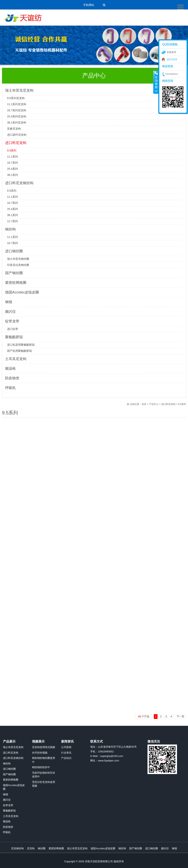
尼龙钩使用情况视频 (44, 747)
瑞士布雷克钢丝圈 (18, 259)
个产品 (144, 716)
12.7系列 (12, 221)
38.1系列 (12, 175)
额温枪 (10, 369)
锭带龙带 (12, 321)
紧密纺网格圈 (16, 283)
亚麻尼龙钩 (14, 129)
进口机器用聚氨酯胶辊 (21, 345)
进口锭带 (13, 329)
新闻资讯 (67, 741)
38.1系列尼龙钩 (17, 123)
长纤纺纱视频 (40, 753)
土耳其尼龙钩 (16, 359)
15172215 (172, 59)
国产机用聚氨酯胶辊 (19, 351)
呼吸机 (10, 388)
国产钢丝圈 (14, 273)
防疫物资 (12, 378)
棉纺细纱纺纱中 (41, 767)
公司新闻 (66, 747)
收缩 (156, 82)
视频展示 (38, 741)
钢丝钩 (10, 229)
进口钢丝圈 (14, 251)
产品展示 (9, 741)
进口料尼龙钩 (16, 143)
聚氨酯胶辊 (14, 337)
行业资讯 (66, 753)
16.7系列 (12, 163)
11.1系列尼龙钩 (17, 104)
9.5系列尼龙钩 (16, 98)
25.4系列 (12, 169)
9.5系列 (12, 150)
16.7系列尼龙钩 (17, 110)
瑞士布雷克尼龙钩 (19, 90)
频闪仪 (10, 312)
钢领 (9, 302)
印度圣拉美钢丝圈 (18, 265)
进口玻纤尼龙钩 (17, 135)
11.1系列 (12, 157)
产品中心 (154, 404)
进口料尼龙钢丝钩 (19, 183)
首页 (144, 404)
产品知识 (66, 758)
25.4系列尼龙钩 (17, 116)
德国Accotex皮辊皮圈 (22, 292)
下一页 (180, 716)
